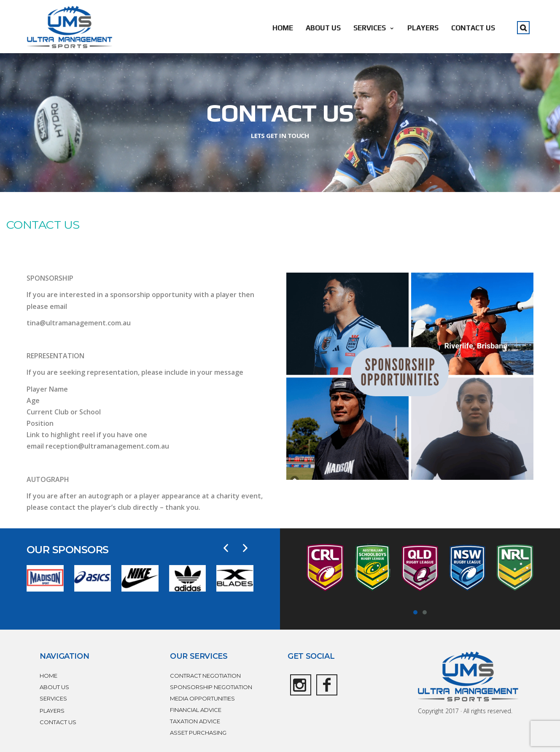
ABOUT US (323, 28)
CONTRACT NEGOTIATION (205, 676)
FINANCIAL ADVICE (196, 710)
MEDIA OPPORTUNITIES (202, 698)
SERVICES (374, 28)
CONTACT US (473, 28)
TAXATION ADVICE (195, 721)
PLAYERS (423, 28)
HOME (283, 28)
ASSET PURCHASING (198, 733)
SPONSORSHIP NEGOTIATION (211, 687)
